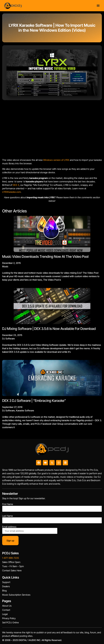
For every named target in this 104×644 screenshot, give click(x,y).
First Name (8, 504)
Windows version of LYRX (56, 160)
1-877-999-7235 (11, 558)
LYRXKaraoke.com (11, 192)
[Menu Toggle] (98, 6)
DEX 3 (16, 185)
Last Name (8, 516)
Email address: (30, 530)
